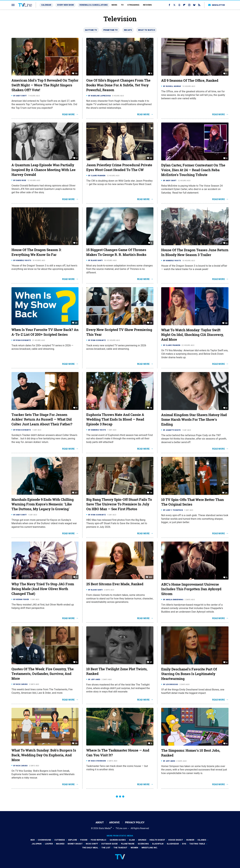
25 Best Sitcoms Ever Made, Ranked (115, 584)
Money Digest (75, 844)
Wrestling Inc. (150, 848)
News (114, 5)
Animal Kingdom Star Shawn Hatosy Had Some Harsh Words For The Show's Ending (194, 420)
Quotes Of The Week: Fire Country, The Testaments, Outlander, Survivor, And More (43, 674)
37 (76, 492)
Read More (68, 114)
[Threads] (179, 5)
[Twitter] (174, 5)
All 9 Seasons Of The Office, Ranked (190, 80)
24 (226, 493)
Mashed (60, 844)
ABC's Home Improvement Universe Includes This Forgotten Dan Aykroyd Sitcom (191, 589)
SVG (184, 844)
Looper (49, 844)
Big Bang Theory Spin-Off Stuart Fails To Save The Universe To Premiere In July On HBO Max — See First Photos (119, 504)
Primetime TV (111, 30)
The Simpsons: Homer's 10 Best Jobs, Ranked (191, 753)
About (100, 822)
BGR (33, 840)
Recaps (128, 30)
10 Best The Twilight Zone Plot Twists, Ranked (117, 671)
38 (76, 743)
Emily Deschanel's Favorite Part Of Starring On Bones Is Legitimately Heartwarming (189, 674)
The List (106, 848)
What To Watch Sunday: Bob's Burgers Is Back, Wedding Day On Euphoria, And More (44, 755)
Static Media (105, 828)
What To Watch (147, 30)
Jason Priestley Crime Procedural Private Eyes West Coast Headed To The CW (119, 167)
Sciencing (143, 844)
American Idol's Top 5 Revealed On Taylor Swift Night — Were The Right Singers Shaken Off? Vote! (45, 85)
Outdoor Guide (109, 844)
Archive (114, 822)
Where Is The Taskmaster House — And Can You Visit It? (118, 753)
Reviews (147, 5)
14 (151, 323)
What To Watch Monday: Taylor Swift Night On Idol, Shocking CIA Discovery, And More (192, 335)
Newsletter (217, 5)
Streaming (133, 5)
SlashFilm (158, 844)
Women (134, 848)
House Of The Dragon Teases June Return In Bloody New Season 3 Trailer (195, 252)
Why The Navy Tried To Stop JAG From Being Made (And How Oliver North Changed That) (43, 589)
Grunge (142, 840)
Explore (73, 840)
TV (122, 5)
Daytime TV (91, 30)
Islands (202, 840)
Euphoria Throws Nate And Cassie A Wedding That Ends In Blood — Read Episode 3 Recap (115, 419)
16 (76, 73)
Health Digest (157, 840)
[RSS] (199, 5)
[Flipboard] (184, 5)
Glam (132, 840)
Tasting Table (197, 844)
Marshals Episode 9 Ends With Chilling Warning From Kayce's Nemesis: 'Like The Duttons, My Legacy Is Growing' (43, 504)
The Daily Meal (90, 848)
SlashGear (173, 844)
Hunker (190, 840)
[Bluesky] (194, 5)
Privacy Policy (135, 822)
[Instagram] (189, 5)
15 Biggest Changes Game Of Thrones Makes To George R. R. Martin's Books (116, 252)
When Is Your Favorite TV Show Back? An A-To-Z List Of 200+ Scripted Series (45, 332)
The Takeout (120, 848)
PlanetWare (128, 844)
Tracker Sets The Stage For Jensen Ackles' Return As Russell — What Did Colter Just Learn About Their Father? (42, 419)
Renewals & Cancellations (94, 5)
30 (226, 323)
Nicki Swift (92, 844)
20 (76, 323)
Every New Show (66, 5)
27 (151, 662)
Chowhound (45, 840)
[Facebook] (169, 5)
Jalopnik (37, 844)
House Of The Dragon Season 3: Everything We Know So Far (36, 252)
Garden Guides (118, 840)
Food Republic (99, 840)
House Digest (176, 840)
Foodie (84, 840)
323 (150, 577)
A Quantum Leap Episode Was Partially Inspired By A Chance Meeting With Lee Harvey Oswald (44, 170)
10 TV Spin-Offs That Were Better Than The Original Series (193, 502)
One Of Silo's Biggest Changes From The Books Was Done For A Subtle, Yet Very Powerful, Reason (118, 85)
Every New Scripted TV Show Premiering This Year (119, 332)
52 (151, 158)
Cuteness (60, 840)
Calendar (46, 5)
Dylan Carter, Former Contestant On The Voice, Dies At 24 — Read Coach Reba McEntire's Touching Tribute (193, 170)
